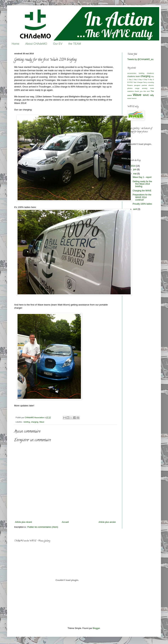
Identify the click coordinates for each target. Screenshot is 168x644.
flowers (130, 85)
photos (130, 88)
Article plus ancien (107, 522)
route (152, 88)
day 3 (136, 79)
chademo (150, 73)
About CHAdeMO (36, 44)
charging (35, 422)
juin (135, 169)
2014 (133, 166)
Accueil (65, 522)
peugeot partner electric (144, 85)
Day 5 (146, 79)
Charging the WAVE (142, 191)
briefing (27, 422)
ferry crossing (149, 82)
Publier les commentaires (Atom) (43, 527)
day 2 (131, 79)
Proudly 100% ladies (142, 204)
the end (147, 91)
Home (15, 44)
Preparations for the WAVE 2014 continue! (142, 197)
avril (135, 209)
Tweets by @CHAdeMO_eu (140, 59)
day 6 (152, 79)
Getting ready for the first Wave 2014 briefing (142, 184)
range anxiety (141, 88)
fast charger (138, 82)
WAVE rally (148, 95)
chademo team (134, 76)
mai (135, 174)
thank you (139, 91)
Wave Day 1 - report (142, 177)
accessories (132, 73)
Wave (42, 422)
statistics (131, 91)
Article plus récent (23, 522)
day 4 (141, 79)
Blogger (96, 628)
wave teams (132, 98)
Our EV (58, 44)
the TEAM (75, 44)
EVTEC (130, 82)
